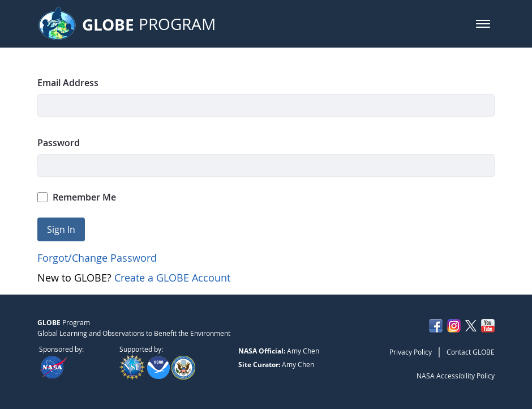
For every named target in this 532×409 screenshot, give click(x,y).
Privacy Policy (411, 352)
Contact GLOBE (471, 352)
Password (59, 143)
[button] (483, 24)
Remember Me (77, 197)
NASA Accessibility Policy (456, 376)
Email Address (68, 83)
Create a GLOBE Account (172, 278)
